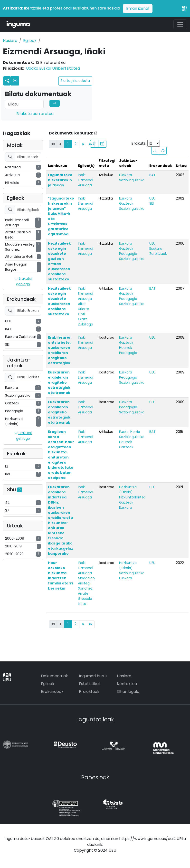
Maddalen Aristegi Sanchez (86, 583)
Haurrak (126, 348)
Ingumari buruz (93, 676)
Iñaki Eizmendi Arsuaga (85, 180)
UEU (152, 198)
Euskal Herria (130, 432)
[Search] (24, 104)
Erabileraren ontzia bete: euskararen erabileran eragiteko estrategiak (60, 350)
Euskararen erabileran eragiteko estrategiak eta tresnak (59, 382)
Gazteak (126, 203)
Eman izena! (138, 8)
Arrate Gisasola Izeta (85, 599)
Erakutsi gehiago (23, 281)
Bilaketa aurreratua (35, 114)
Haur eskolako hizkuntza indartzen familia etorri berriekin (60, 576)
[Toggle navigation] (180, 24)
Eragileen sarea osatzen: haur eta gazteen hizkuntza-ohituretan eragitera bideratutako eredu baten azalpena (61, 455)
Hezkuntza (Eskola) (128, 490)
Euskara (126, 175)
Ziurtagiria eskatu (75, 81)
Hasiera (10, 41)
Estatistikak (90, 684)
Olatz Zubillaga (85, 322)
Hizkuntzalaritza (132, 497)
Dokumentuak (54, 676)
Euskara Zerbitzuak (158, 251)
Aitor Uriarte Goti (84, 309)
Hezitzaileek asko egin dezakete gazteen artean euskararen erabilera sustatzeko (59, 261)
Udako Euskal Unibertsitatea (53, 68)
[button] (15, 81)
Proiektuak (89, 692)
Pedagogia (128, 254)
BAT (152, 175)
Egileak (30, 41)
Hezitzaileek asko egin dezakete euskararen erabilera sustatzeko (59, 301)
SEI (152, 203)
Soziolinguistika (132, 180)
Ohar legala (128, 692)
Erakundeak (52, 692)
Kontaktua (127, 684)
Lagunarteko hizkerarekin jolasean (60, 180)
